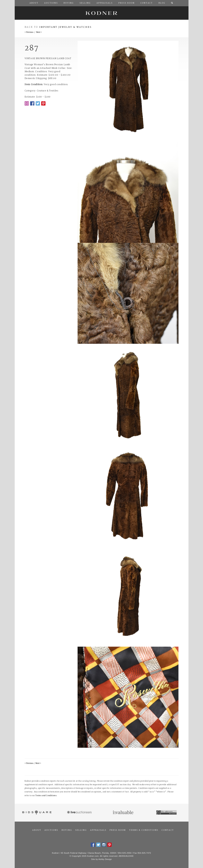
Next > (39, 32)
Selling (81, 830)
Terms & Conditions (144, 830)
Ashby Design (105, 859)
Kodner (102, 13)
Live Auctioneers (80, 813)
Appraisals (98, 830)
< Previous (29, 32)
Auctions (51, 830)
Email (27, 103)
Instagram (104, 845)
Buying (67, 830)
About (37, 830)
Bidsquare (36, 813)
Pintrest (43, 103)
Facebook (32, 103)
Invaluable (123, 813)
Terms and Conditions (46, 796)
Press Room (118, 830)
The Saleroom (167, 813)
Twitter (38, 103)
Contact (168, 830)
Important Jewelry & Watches (65, 27)
